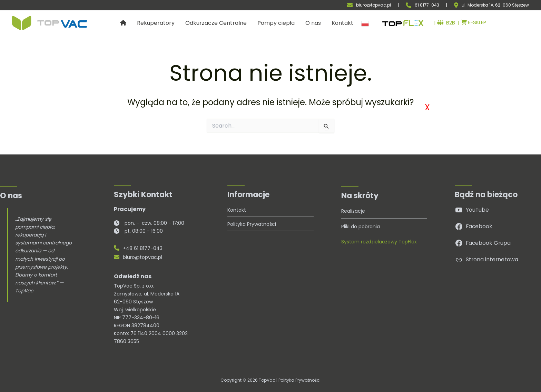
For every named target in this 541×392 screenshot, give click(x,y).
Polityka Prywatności (299, 380)
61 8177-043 (427, 5)
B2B (442, 23)
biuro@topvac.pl (373, 5)
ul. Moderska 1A (478, 5)
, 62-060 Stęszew (511, 5)
